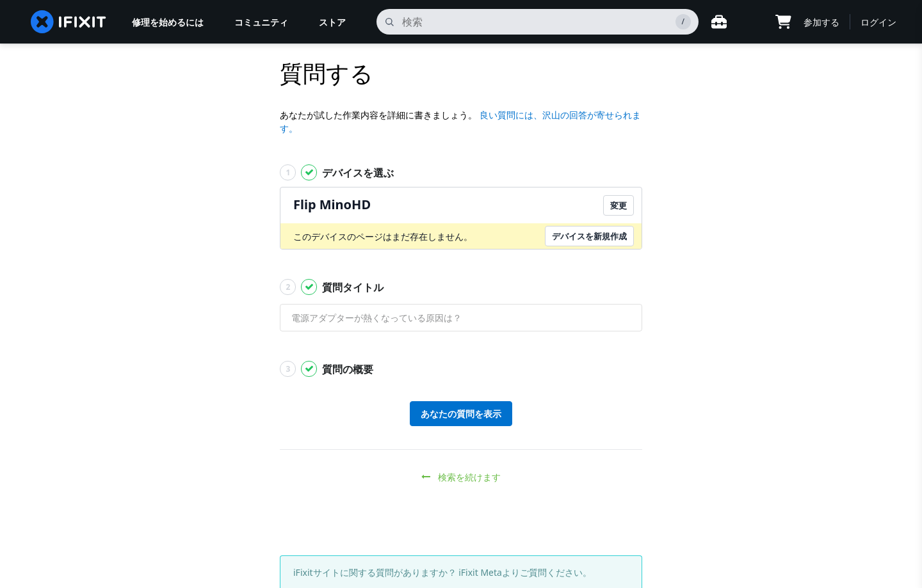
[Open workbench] (719, 22)
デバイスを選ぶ (337, 172)
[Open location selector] (751, 22)
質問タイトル (332, 287)
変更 (619, 205)
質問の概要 (327, 369)
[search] (538, 22)
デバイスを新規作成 (589, 236)
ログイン (878, 22)
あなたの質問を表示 (461, 414)
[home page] (69, 22)
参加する (821, 22)
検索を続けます (461, 477)
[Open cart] (783, 22)
